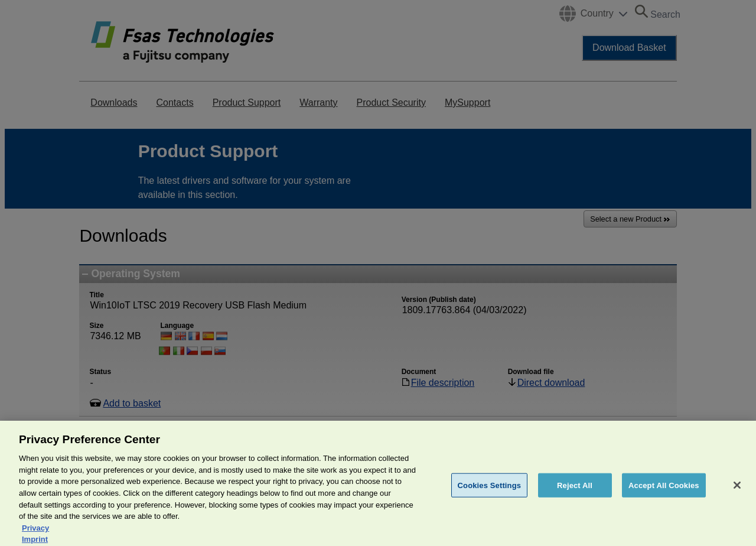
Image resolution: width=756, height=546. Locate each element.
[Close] (737, 490)
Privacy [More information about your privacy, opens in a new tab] (35, 533)
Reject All (575, 490)
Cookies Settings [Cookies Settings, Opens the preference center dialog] (490, 490)
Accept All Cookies (664, 490)
